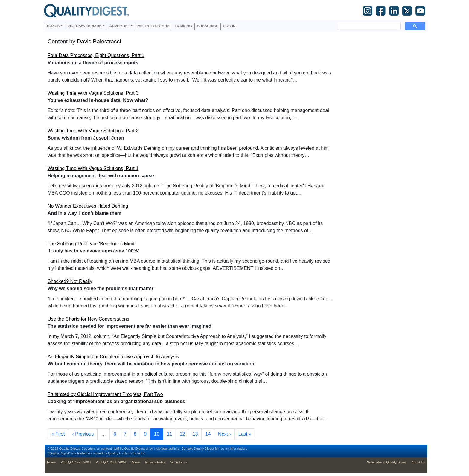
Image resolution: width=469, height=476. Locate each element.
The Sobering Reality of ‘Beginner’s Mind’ (92, 244)
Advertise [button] (120, 26)
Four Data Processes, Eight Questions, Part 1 (96, 55)
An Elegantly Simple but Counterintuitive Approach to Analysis (113, 357)
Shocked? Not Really (70, 281)
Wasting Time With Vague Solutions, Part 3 (93, 93)
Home (51, 462)
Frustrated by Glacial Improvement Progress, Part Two (105, 394)
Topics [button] (53, 26)
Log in (229, 26)
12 (184, 433)
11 (171, 433)
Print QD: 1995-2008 (76, 462)
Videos (135, 462)
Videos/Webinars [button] (85, 26)
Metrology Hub (153, 26)
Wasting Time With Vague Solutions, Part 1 (93, 168)
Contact (187, 449)
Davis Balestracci (99, 41)
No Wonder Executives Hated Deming (88, 206)
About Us (418, 462)
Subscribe (208, 26)
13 (197, 433)
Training (183, 26)
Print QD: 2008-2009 (111, 462)
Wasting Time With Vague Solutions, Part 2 (93, 131)
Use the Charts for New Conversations (88, 319)
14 (210, 433)
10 (159, 433)
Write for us (179, 462)
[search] (369, 26)
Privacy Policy (156, 462)
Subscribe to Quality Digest (387, 462)
